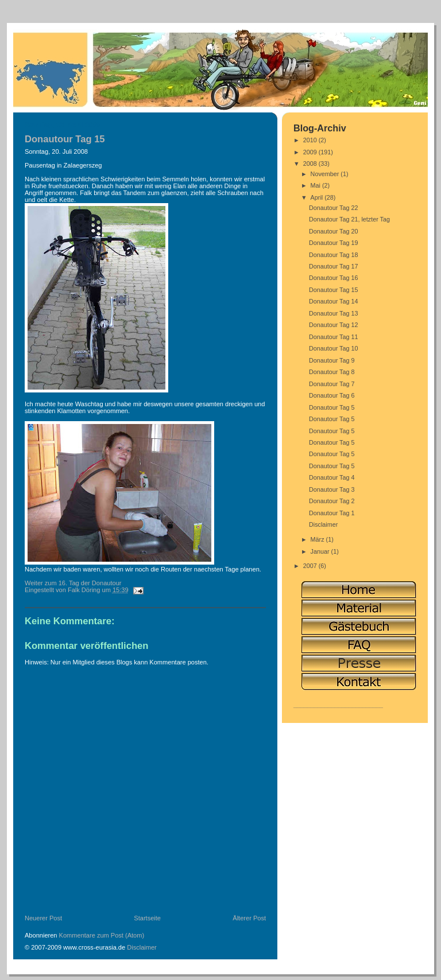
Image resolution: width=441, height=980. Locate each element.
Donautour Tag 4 (332, 477)
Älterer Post (249, 918)
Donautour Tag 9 (332, 360)
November (326, 174)
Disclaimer (142, 947)
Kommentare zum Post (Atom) (102, 935)
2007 (311, 566)
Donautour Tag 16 (334, 278)
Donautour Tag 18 (334, 255)
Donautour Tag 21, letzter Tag (349, 219)
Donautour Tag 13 (334, 313)
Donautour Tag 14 (334, 301)
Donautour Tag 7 (332, 384)
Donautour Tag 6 (332, 395)
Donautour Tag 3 (332, 489)
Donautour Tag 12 (334, 325)
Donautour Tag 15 (334, 290)
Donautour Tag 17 (334, 266)
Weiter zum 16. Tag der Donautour (73, 583)
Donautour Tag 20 (334, 231)
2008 (311, 164)
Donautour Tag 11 (334, 337)
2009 (311, 152)
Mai (316, 185)
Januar (321, 551)
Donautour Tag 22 (334, 208)
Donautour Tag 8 (332, 372)
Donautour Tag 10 (334, 348)
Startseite (147, 918)
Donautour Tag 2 (332, 501)
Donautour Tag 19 (334, 243)
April (318, 197)
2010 (311, 140)
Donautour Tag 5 (332, 407)
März (318, 539)
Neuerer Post (43, 918)
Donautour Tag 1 (332, 513)
